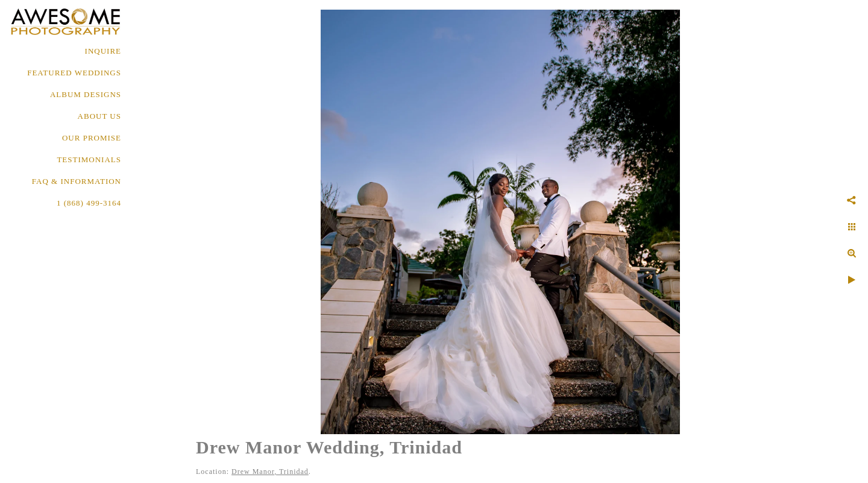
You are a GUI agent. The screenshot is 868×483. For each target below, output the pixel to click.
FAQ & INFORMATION (77, 181)
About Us (99, 116)
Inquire (103, 51)
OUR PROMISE (92, 138)
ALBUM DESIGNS (86, 94)
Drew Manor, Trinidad (270, 472)
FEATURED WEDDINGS (74, 73)
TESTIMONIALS (89, 159)
